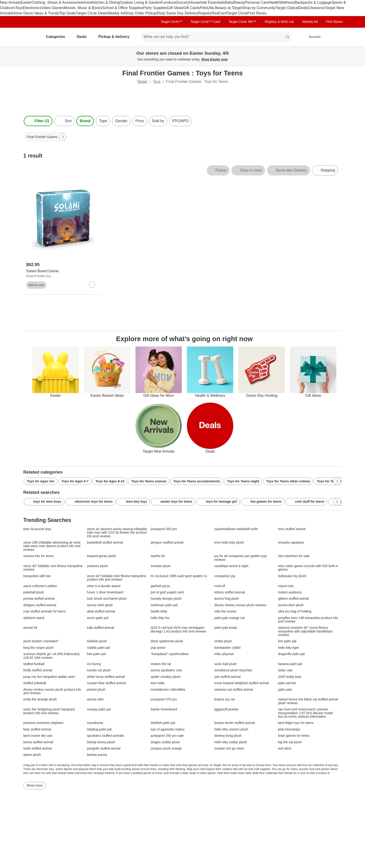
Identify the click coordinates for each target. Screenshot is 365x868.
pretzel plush (96, 690)
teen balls (158, 683)
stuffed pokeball (35, 683)
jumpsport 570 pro (164, 699)
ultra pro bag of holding (295, 611)
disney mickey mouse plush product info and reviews (52, 691)
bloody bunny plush (101, 742)
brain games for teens (294, 736)
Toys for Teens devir (333, 481)
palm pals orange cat (230, 618)
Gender (121, 121)
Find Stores (257, 13)
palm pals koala (226, 628)
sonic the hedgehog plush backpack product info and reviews (49, 711)
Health (274, 2)
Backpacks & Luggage (313, 2)
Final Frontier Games (40, 276)
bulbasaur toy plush (292, 576)
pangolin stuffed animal (104, 749)
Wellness (287, 2)
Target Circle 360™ (242, 22)
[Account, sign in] (312, 37)
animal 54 (30, 628)
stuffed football (34, 664)
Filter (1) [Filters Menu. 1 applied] (38, 121)
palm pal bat (287, 683)
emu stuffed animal (292, 529)
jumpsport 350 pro (164, 529)
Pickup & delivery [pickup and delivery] (116, 37)
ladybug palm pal (99, 729)
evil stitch (285, 749)
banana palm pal (290, 664)
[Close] (358, 52)
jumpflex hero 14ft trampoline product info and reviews (308, 620)
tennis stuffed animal (38, 742)
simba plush (223, 641)
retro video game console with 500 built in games (308, 568)
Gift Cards (191, 8)
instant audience (290, 592)
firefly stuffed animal (38, 670)
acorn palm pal (98, 618)
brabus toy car (225, 699)
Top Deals (68, 13)
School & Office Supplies (123, 8)
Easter (26, 2)
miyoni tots (286, 586)
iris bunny (94, 664)
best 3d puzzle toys (37, 529)
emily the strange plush (40, 699)
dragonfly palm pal (291, 654)
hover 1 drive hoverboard (105, 592)
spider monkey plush (166, 677)
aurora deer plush (291, 605)
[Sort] (64, 121)
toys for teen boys (44, 502)
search (288, 37)
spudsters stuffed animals (106, 736)
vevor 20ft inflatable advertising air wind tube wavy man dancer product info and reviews (52, 546)
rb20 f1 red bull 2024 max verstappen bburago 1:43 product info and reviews (178, 629)
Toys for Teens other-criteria (288, 481)
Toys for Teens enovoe (149, 481)
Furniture (168, 2)
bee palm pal (96, 654)
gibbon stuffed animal (293, 599)
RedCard (219, 13)
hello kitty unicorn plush (231, 729)
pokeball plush (34, 592)
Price (140, 121)
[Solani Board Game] (63, 271)
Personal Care (257, 2)
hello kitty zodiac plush (231, 742)
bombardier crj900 (228, 648)
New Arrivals (10, 2)
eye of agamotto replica (168, 729)
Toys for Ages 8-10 (110, 481)
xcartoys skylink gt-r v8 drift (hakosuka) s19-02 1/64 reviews (51, 656)
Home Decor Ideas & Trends (36, 13)
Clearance (316, 8)
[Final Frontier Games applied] (45, 137)
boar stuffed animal (37, 729)
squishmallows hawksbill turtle (236, 529)
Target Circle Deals (92, 13)
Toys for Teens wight (243, 481)
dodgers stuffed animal (40, 605)
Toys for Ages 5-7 (75, 481)
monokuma (95, 723)
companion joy (225, 576)
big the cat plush (290, 742)
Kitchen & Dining (106, 2)
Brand (85, 121)
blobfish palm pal (163, 723)
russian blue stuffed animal (106, 683)
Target (142, 82)
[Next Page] (63, 137)
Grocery (182, 2)
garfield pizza (160, 586)
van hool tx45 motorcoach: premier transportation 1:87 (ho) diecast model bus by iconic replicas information (305, 713)
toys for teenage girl (218, 502)
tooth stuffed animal (37, 749)
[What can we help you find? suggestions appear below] (216, 37)
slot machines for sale (294, 556)
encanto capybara (291, 543)
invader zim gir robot (229, 749)
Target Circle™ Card (205, 22)
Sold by (158, 121)
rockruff (220, 586)
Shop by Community (259, 8)
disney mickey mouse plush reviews (240, 605)
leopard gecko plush (102, 556)
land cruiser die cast (38, 736)
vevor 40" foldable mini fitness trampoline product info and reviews (117, 578)
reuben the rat (161, 664)
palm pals (285, 690)
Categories (57, 37)
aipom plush (32, 755)
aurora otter (95, 699)
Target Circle (237, 13)
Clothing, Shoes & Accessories (57, 2)
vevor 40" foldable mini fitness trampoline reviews (53, 568)
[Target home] (30, 37)
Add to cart (36, 285)
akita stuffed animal (101, 611)
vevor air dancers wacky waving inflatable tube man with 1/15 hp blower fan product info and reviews (117, 533)
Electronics (32, 8)
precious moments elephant (43, 723)
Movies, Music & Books (83, 8)
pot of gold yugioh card (167, 592)
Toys (19, 8)
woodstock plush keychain (233, 670)
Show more (35, 785)
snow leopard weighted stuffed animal (242, 683)
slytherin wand (34, 618)
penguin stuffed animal (167, 543)
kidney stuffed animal (230, 592)
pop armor (158, 648)
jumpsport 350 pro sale (167, 736)
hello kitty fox (160, 618)
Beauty (239, 2)
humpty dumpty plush (166, 599)
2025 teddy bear (290, 677)
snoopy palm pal (99, 709)
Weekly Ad (116, 13)
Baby (229, 2)
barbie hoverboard (164, 709)
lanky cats (285, 670)
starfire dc (158, 556)
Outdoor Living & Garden (140, 2)
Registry (205, 13)
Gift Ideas (175, 8)
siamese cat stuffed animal (234, 690)
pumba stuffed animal (39, 599)
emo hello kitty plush (229, 543)
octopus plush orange (166, 749)
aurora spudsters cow (166, 670)
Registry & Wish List (279, 22)
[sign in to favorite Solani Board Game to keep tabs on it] (92, 285)
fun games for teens (263, 502)
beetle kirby (159, 611)
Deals (303, 8)
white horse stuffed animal (106, 677)
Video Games (52, 8)
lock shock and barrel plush (107, 599)
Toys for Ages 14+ (41, 481)
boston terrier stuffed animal (235, 723)
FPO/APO (180, 121)
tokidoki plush (97, 641)
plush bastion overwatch (41, 641)
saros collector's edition (40, 586)
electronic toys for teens (91, 502)
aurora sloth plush (100, 605)
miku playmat (224, 654)
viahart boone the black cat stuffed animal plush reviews (308, 701)
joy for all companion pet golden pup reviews (241, 558)
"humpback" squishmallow (169, 654)
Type (103, 121)
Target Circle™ (171, 22)
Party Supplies (155, 8)
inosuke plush (161, 566)
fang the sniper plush (38, 648)
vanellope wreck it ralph (231, 566)
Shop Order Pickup (141, 13)
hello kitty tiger (288, 648)
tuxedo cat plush (99, 670)
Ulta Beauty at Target (225, 8)
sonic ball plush (226, 664)
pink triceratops (289, 729)
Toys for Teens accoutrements (197, 481)
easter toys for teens (173, 502)
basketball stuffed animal (105, 543)
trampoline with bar (37, 576)
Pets (204, 8)
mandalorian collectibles (168, 690)
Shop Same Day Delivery (177, 13)
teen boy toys (133, 502)
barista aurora (97, 755)
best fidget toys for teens (296, 723)
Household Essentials (207, 2)
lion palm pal (287, 641)
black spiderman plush (167, 641)
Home (87, 2)
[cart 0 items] (336, 37)
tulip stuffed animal (101, 628)
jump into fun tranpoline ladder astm (49, 677)
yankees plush (98, 566)
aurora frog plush (227, 599)
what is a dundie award (104, 586)
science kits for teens (39, 556)
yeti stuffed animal (228, 677)
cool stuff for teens (306, 502)
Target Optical (287, 8)
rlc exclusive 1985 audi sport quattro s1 (179, 576)
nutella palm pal (98, 648)
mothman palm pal (164, 605)
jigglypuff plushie (226, 709)
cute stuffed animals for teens (45, 611)
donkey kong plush (228, 736)
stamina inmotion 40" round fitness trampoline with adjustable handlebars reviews (305, 631)
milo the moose (225, 611)
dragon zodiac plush (165, 742)
